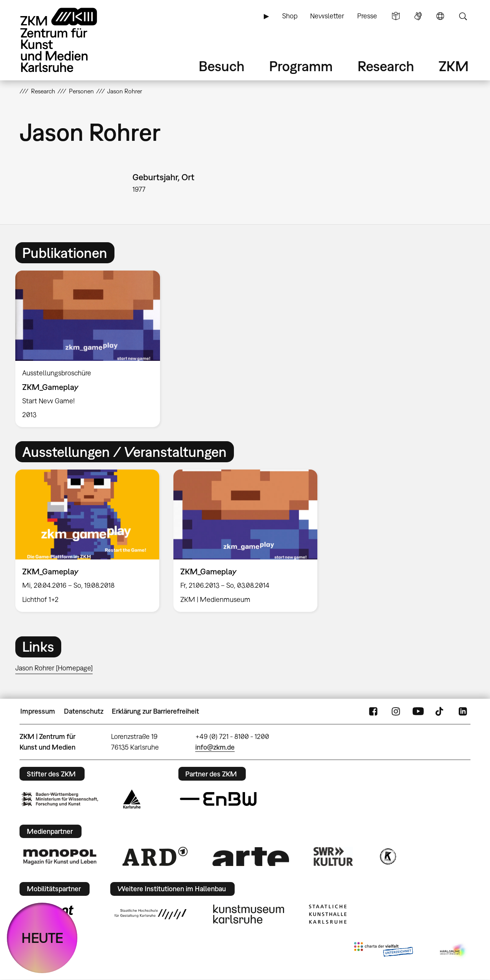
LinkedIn (463, 711)
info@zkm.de (215, 747)
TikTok (440, 711)
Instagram (396, 711)
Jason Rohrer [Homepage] (54, 668)
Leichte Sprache (396, 16)
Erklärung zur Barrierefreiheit (155, 711)
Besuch (222, 66)
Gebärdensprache (418, 16)
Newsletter (327, 16)
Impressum (38, 711)
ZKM (454, 66)
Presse (367, 16)
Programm (301, 66)
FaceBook (373, 711)
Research (386, 66)
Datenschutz (84, 711)
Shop (290, 16)
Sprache (440, 16)
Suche (463, 16)
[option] (91, 349)
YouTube (418, 711)
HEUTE (42, 938)
